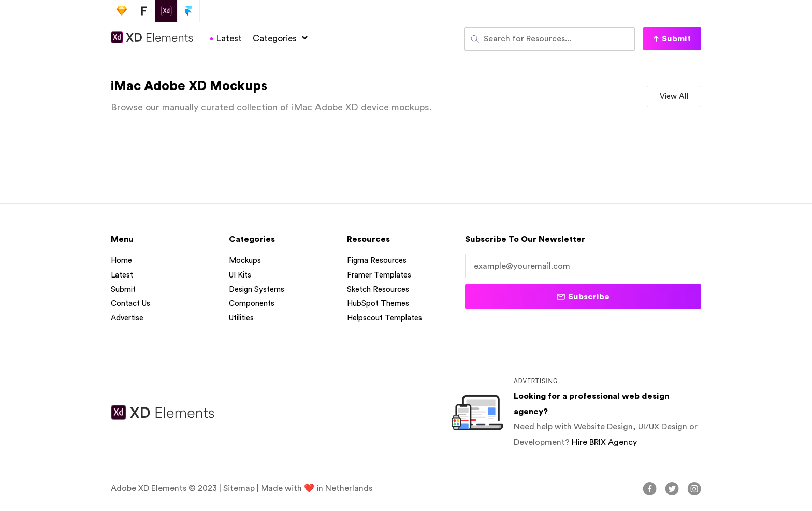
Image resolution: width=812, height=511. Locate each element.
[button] (672, 39)
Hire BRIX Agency (604, 443)
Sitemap (239, 489)
